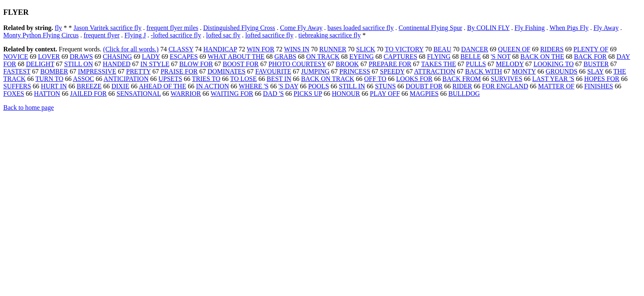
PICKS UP (308, 94)
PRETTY (138, 71)
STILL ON (78, 64)
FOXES (14, 94)
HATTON (47, 94)
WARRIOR (186, 94)
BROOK (347, 64)
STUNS (385, 86)
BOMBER (54, 71)
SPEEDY (392, 71)
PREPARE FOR (390, 64)
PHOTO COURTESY (297, 64)
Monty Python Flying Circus (41, 35)
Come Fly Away (301, 28)
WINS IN (297, 49)
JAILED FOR (88, 94)
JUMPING (315, 71)
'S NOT (501, 57)
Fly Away (606, 28)
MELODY (510, 64)
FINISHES (598, 86)
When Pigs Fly (569, 28)
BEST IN (279, 79)
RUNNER (333, 49)
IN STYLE (155, 64)
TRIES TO (206, 79)
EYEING (362, 57)
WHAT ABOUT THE (236, 57)
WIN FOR (261, 49)
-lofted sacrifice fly (176, 35)
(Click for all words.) (131, 49)
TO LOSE (243, 79)
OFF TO (375, 79)
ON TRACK (323, 57)
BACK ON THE (542, 57)
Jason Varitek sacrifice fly (107, 28)
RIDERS (552, 49)
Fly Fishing (530, 28)
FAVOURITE (273, 71)
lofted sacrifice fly (269, 35)
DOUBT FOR (424, 86)
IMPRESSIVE (97, 71)
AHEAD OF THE (162, 86)
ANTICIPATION (126, 79)
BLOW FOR (196, 64)
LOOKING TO (554, 64)
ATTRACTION (435, 71)
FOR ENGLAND (505, 86)
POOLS (319, 86)
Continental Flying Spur (431, 28)
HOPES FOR (602, 79)
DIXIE (120, 86)
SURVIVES (507, 79)
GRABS (285, 57)
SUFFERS (17, 86)
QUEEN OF (514, 49)
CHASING (117, 57)
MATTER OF (556, 86)
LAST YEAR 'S (553, 79)
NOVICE (16, 57)
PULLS (476, 64)
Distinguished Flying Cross (239, 28)
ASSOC (83, 79)
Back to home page (29, 108)
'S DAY (288, 86)
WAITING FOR (232, 94)
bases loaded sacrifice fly (360, 28)
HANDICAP (220, 49)
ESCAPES (184, 57)
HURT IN (54, 86)
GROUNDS (561, 71)
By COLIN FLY (488, 28)
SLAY (596, 71)
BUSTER (596, 64)
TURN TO (49, 79)
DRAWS (82, 57)
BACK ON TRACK (328, 79)
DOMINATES (226, 71)
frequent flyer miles (172, 28)
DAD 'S (273, 94)
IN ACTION (212, 86)
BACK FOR (590, 57)
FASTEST (17, 71)
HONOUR (346, 94)
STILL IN (352, 86)
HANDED (117, 64)
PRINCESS (355, 71)
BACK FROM (462, 79)
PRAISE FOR (179, 71)
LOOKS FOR (414, 79)
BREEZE (89, 86)
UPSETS (170, 79)
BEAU (442, 49)
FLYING (439, 57)
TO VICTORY (404, 49)
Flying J (135, 35)
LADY (151, 57)
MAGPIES (424, 94)
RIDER (462, 86)
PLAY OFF (385, 94)
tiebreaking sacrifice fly (330, 35)
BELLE (471, 57)
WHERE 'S (254, 86)
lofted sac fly (223, 35)
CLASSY (181, 49)
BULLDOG (464, 94)
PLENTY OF (591, 49)
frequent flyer (102, 35)
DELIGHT (40, 64)
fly (58, 28)
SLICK (366, 49)
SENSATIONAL (139, 94)
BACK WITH (483, 71)
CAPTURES (400, 57)
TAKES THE (438, 64)
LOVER (49, 57)
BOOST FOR (240, 64)
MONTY (524, 71)
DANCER (475, 49)
